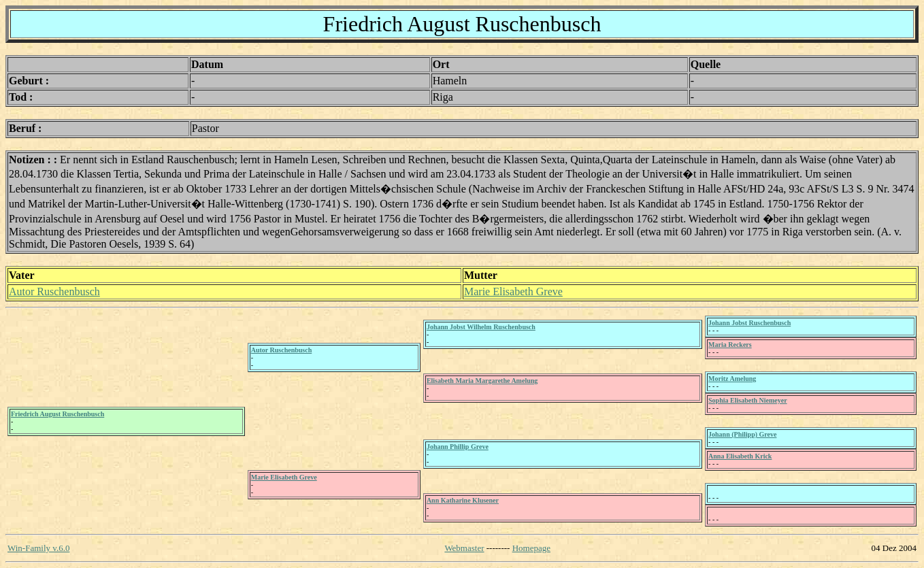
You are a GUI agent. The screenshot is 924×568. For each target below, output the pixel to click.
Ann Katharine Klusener (463, 500)
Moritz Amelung (732, 379)
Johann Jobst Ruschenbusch (749, 323)
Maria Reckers (730, 345)
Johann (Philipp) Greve (742, 434)
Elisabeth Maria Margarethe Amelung (482, 381)
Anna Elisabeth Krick (740, 456)
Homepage (531, 548)
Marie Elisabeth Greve (513, 291)
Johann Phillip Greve (458, 447)
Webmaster (464, 548)
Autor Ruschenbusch (54, 291)
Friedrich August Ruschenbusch (57, 414)
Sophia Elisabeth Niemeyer (748, 400)
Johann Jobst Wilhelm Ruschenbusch (481, 327)
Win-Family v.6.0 (38, 548)
